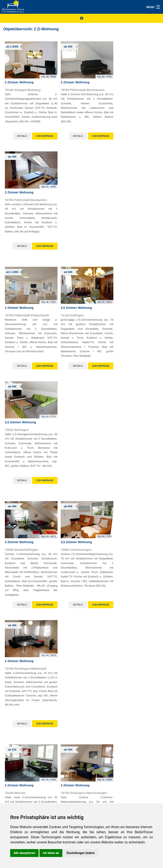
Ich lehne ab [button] (51, 853)
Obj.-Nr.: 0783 (67, 584)
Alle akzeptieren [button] (24, 853)
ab (12, 47)
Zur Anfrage (41, 133)
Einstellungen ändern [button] (81, 853)
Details (18, 133)
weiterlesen (145, 628)
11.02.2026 (69, 688)
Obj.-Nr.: (45, 74)
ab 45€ (13, 544)
